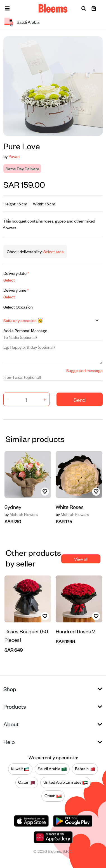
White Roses (70, 506)
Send (80, 399)
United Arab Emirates (66, 782)
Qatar (27, 782)
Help (9, 742)
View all (81, 559)
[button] (7, 8)
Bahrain (85, 769)
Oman (53, 796)
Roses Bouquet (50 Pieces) (26, 635)
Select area (53, 251)
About (11, 724)
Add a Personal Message (25, 330)
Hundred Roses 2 (75, 631)
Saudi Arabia (52, 769)
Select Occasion (18, 307)
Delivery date (16, 273)
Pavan (14, 156)
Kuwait (20, 769)
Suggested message (84, 370)
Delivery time (16, 290)
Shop (10, 689)
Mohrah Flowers (21, 514)
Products (15, 706)
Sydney (13, 506)
